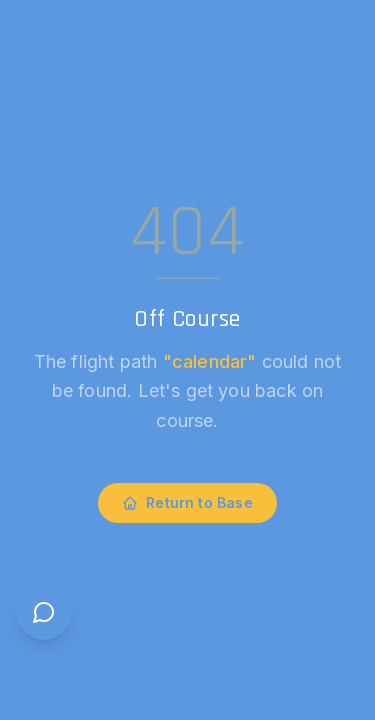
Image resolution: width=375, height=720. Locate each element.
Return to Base (187, 502)
